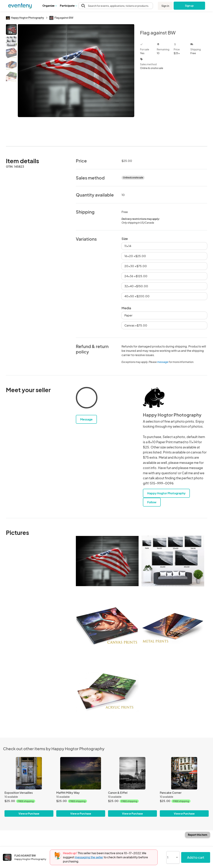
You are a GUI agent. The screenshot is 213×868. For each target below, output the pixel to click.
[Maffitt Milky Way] (81, 773)
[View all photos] (76, 82)
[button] (50, 6)
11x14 (128, 246)
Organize (50, 5)
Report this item (198, 835)
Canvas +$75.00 (136, 325)
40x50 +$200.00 (137, 296)
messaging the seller (89, 857)
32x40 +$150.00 (136, 286)
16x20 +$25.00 (135, 256)
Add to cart (196, 857)
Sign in (165, 6)
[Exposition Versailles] (29, 773)
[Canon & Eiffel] (132, 773)
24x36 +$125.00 (136, 276)
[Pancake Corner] (184, 773)
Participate (68, 5)
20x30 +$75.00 (136, 266)
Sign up (189, 6)
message (163, 362)
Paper (128, 315)
